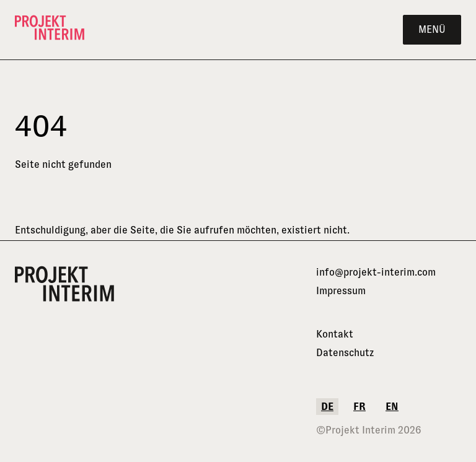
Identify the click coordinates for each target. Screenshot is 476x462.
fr (359, 407)
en (392, 407)
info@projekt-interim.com (376, 272)
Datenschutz (345, 353)
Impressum (341, 291)
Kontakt (335, 334)
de (327, 407)
